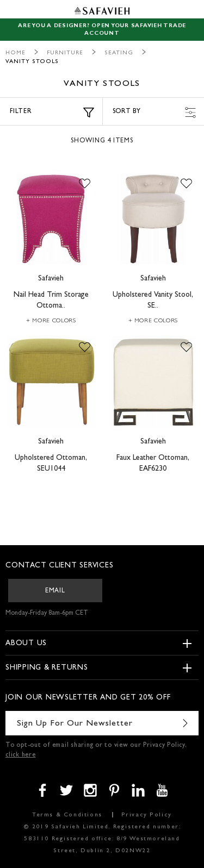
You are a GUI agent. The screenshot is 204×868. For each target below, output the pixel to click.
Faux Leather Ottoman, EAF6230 (153, 464)
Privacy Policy (147, 815)
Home (16, 53)
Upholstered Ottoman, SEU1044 (51, 464)
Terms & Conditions (67, 815)
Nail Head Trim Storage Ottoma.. (51, 301)
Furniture (65, 53)
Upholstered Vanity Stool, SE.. (153, 301)
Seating (119, 53)
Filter (52, 113)
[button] (85, 184)
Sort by (154, 113)
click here (21, 755)
